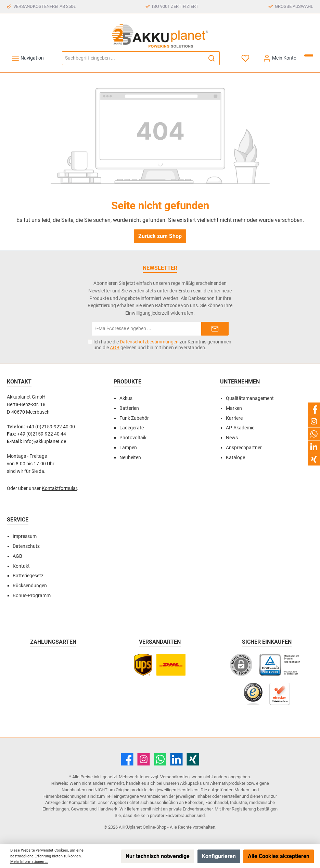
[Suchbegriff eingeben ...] (133, 58)
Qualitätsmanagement (250, 398)
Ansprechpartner (244, 448)
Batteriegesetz (28, 576)
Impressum (25, 536)
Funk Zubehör (134, 418)
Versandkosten (175, 777)
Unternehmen (240, 382)
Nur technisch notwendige (158, 856)
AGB (115, 348)
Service (18, 520)
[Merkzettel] (246, 58)
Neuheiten (130, 458)
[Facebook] (127, 759)
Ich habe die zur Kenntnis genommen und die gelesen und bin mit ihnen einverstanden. (162, 345)
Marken (234, 408)
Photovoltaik (133, 438)
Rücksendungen (30, 586)
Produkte (127, 382)
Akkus (126, 398)
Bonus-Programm (32, 596)
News (232, 438)
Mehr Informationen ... (29, 862)
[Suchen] (212, 58)
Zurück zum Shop (160, 236)
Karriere (234, 418)
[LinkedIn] (176, 759)
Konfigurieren (219, 856)
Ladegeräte (132, 428)
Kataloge (235, 458)
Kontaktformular (59, 488)
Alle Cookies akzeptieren (279, 856)
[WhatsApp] (160, 759)
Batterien (129, 408)
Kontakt (21, 566)
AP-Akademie (240, 428)
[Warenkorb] (309, 55)
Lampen (128, 448)
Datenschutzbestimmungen (149, 342)
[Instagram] (144, 759)
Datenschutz (26, 546)
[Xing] (193, 759)
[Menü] (28, 58)
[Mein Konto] (280, 58)
